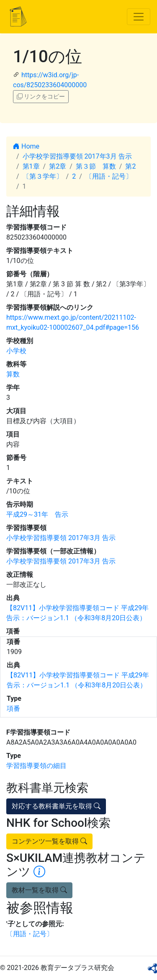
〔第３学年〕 (43, 176)
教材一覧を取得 (39, 890)
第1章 (31, 166)
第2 (130, 166)
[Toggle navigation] (139, 17)
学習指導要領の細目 (36, 766)
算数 (13, 374)
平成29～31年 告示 (37, 514)
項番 (13, 708)
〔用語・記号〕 (109, 176)
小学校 (16, 351)
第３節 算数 (96, 166)
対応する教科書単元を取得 (56, 806)
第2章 (58, 166)
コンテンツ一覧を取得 (49, 841)
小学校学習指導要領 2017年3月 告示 (77, 156)
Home (26, 146)
